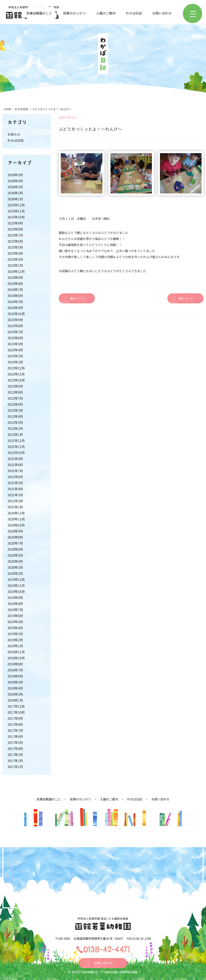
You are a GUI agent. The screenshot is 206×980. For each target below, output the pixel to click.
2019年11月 (16, 585)
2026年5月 (15, 175)
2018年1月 (15, 700)
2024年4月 (15, 308)
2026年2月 (15, 193)
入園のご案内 (106, 13)
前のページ (77, 298)
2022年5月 (15, 410)
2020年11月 (16, 519)
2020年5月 (15, 555)
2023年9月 (15, 320)
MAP (119, 938)
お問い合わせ (162, 13)
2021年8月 (15, 465)
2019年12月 (16, 579)
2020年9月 (15, 531)
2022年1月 (15, 434)
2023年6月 (15, 338)
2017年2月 (15, 761)
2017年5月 (15, 742)
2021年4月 (15, 489)
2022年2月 (15, 428)
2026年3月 (15, 187)
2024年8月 (15, 283)
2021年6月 (15, 477)
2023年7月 (15, 332)
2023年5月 (15, 344)
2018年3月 (15, 694)
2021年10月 (16, 453)
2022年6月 (15, 404)
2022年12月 (16, 368)
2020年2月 (15, 573)
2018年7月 (15, 670)
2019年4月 (15, 628)
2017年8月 (15, 724)
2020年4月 (15, 561)
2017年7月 (15, 730)
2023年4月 (15, 350)
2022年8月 (15, 392)
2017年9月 (15, 718)
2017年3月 (15, 755)
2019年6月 (15, 616)
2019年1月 (15, 646)
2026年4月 (15, 181)
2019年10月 (16, 591)
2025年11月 (16, 211)
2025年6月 (15, 241)
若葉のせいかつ (74, 13)
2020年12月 (16, 513)
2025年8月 (15, 229)
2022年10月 (16, 380)
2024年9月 (15, 277)
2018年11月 (16, 652)
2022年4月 (15, 416)
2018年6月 (15, 676)
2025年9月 (15, 223)
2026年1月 (15, 199)
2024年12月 (16, 271)
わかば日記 (134, 13)
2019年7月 (15, 610)
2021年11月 (16, 447)
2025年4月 (15, 253)
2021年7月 (15, 471)
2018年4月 (15, 688)
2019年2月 (15, 640)
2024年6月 (15, 296)
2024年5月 (15, 302)
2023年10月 (16, 314)
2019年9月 (15, 598)
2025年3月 (15, 259)
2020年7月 (15, 543)
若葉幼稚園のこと (39, 13)
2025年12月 (16, 205)
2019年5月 (15, 622)
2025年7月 (15, 235)
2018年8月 (15, 664)
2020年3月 (15, 567)
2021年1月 (15, 507)
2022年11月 (16, 374)
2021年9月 (15, 459)
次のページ (185, 298)
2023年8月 (15, 326)
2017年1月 (15, 767)
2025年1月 (15, 265)
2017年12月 (16, 706)
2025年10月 (16, 217)
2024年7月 (15, 289)
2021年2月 (15, 501)
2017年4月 (15, 748)
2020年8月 (15, 537)
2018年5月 (15, 682)
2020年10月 (16, 525)
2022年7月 (15, 398)
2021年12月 (16, 440)
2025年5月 (15, 247)
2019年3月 (15, 634)
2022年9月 (15, 386)
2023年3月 (15, 356)
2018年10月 (16, 658)
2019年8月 (15, 604)
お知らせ (14, 134)
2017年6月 (15, 736)
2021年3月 (15, 495)
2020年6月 (15, 549)
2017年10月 (16, 712)
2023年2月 (15, 362)
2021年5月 (15, 483)
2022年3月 (15, 422)
